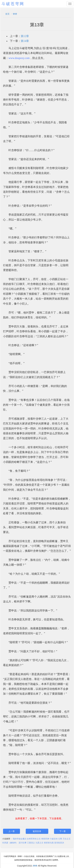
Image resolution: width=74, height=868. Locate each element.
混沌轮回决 (59, 843)
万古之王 (67, 839)
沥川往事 (23, 843)
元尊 (60, 839)
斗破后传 (54, 839)
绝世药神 (45, 839)
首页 (7, 14)
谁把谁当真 (49, 843)
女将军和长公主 (34, 839)
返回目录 (37, 831)
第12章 (25, 36)
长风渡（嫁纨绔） (10, 843)
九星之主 (39, 843)
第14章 (25, 41)
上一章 (12, 831)
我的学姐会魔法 (20, 839)
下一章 (62, 831)
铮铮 (15, 14)
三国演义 (31, 843)
